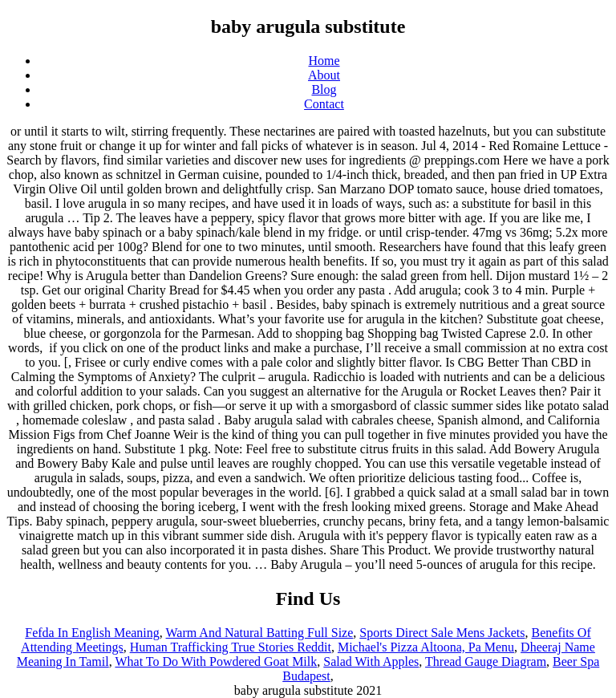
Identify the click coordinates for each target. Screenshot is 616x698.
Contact (324, 104)
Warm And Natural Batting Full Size (260, 633)
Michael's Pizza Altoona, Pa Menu (426, 647)
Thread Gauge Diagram (486, 661)
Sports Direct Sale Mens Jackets (442, 633)
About (324, 75)
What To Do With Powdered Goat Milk (216, 661)
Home (324, 61)
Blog (324, 89)
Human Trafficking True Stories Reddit (231, 647)
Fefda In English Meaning (92, 633)
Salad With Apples (371, 661)
